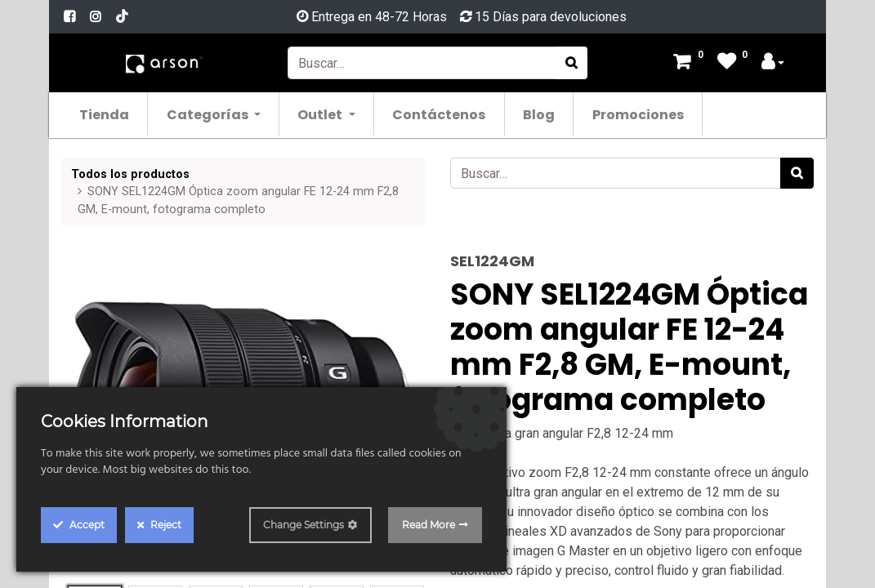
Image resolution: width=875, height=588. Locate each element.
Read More (429, 525)
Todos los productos (130, 174)
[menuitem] (105, 114)
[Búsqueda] (571, 63)
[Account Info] (773, 63)
